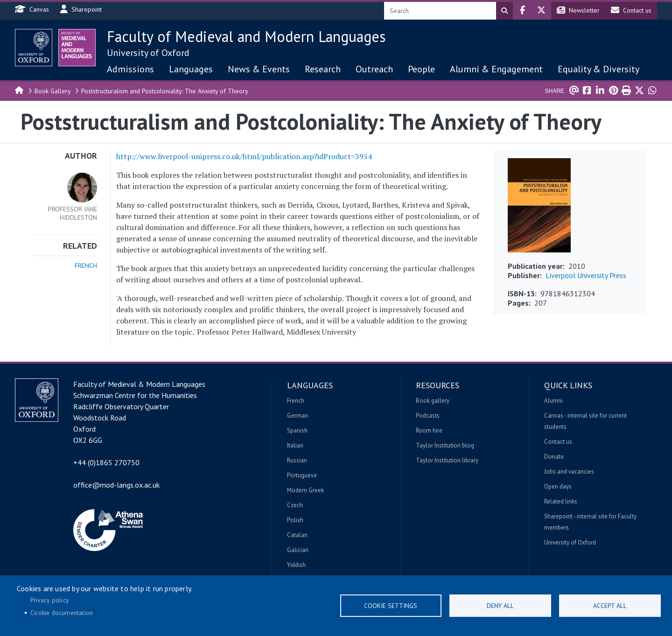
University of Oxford (148, 53)
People (421, 69)
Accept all (610, 606)
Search (504, 11)
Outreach (374, 69)
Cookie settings (391, 606)
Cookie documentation (62, 613)
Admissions (130, 69)
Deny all (500, 606)
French (86, 266)
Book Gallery (53, 91)
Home (20, 90)
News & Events (259, 69)
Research (323, 69)
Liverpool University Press (586, 275)
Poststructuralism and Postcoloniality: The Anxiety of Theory (165, 91)
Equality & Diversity (598, 69)
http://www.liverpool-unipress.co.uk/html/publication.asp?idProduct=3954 (244, 156)
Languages (191, 69)
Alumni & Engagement (496, 69)
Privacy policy (49, 600)
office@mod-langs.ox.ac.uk (116, 485)
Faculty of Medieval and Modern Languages (246, 36)
